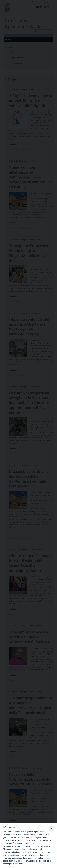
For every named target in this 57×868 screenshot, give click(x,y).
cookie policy (9, 864)
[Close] (51, 829)
